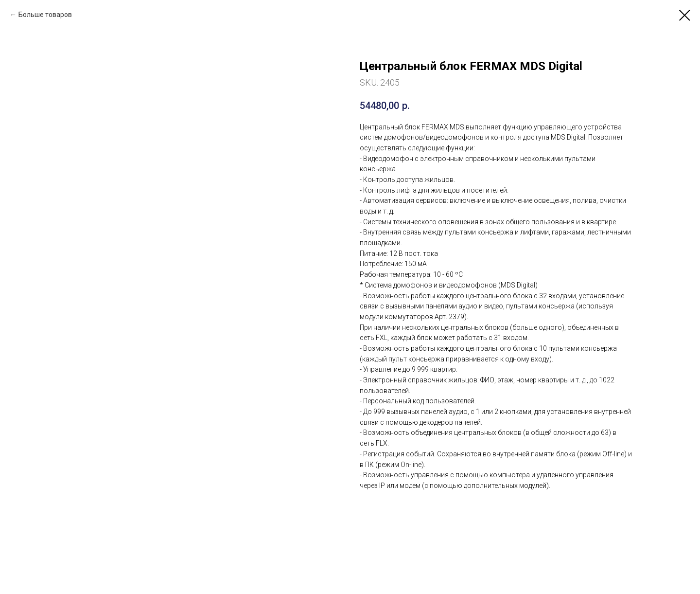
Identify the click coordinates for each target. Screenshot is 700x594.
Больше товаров (45, 15)
